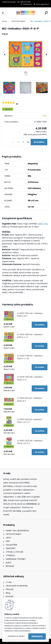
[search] (46, 13)
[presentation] (5, 54)
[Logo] (26, 13)
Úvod (4, 21)
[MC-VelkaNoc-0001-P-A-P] (26, 54)
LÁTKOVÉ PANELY (18, 21)
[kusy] (18, 142)
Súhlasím (37, 636)
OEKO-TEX (43, 224)
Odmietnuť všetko (16, 636)
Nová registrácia (42, 4)
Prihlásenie (27, 4)
